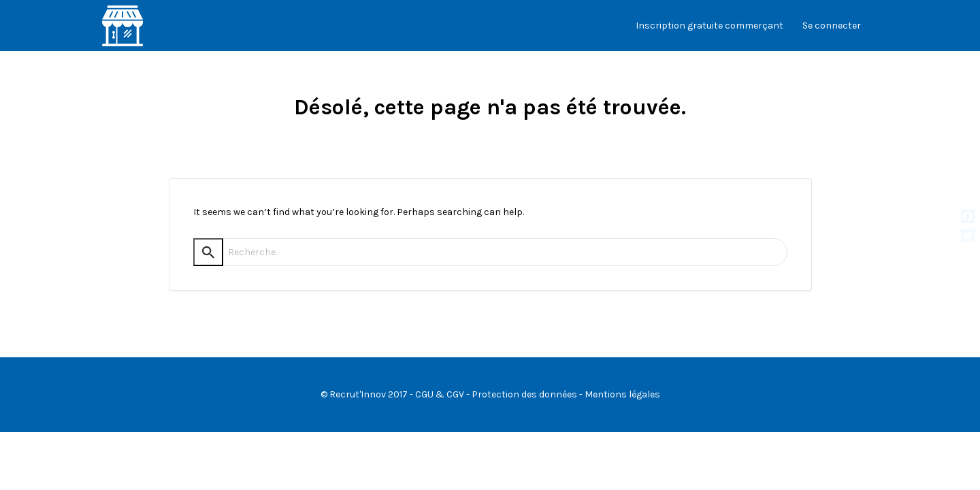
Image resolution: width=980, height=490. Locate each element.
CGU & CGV (440, 394)
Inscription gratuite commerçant (709, 26)
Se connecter (832, 26)
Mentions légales (622, 394)
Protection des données (524, 394)
